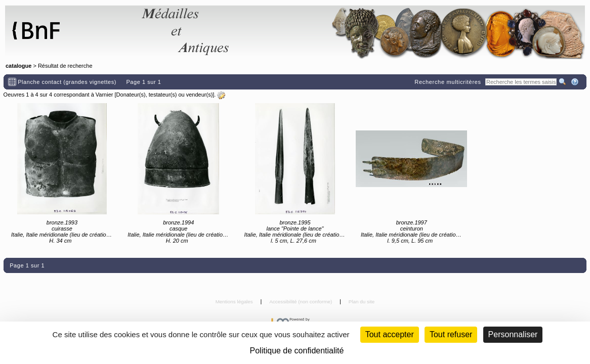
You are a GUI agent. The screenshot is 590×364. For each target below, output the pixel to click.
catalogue (18, 66)
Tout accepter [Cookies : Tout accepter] (390, 334)
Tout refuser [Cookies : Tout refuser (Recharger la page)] (451, 334)
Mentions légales (235, 302)
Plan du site (362, 302)
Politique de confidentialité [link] (297, 351)
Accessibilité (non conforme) (301, 302)
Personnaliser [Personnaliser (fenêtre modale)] (513, 334)
